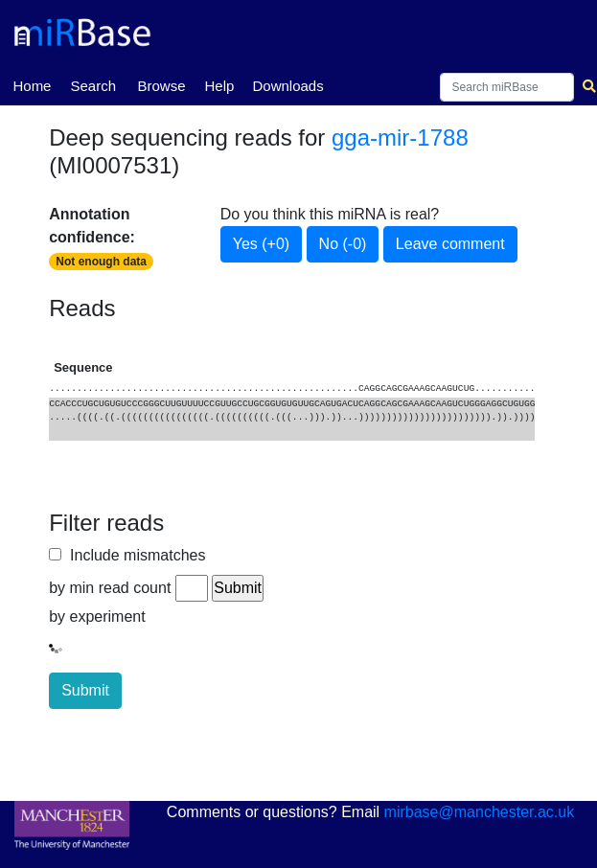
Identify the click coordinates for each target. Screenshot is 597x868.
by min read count (110, 588)
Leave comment (450, 244)
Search (93, 86)
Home (32, 84)
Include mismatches (133, 555)
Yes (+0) (261, 244)
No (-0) (343, 244)
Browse (161, 86)
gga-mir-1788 (400, 137)
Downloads (287, 86)
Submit (85, 690)
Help (219, 86)
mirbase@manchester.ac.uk (480, 812)
